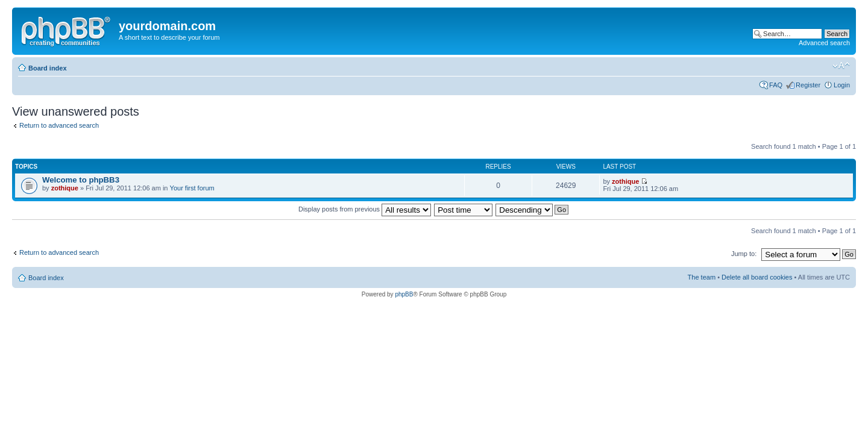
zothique (65, 188)
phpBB (404, 294)
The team (702, 277)
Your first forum (192, 188)
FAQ (776, 85)
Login (842, 85)
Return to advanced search (59, 125)
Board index (48, 68)
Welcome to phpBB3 (81, 180)
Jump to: (744, 254)
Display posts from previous (365, 209)
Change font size (841, 66)
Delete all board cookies (757, 277)
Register (808, 85)
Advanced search (824, 43)
